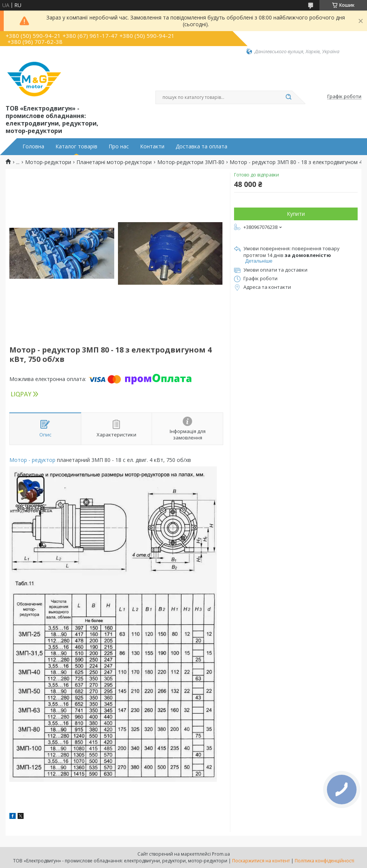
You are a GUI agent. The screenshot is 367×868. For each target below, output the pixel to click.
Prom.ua (221, 854)
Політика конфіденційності (324, 861)
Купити (296, 214)
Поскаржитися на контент (261, 861)
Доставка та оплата (201, 146)
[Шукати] (288, 97)
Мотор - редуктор (32, 460)
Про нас (119, 146)
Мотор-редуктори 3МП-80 (191, 162)
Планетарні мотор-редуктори (114, 162)
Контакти (152, 146)
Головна (33, 146)
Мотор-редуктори (48, 162)
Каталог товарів (76, 146)
